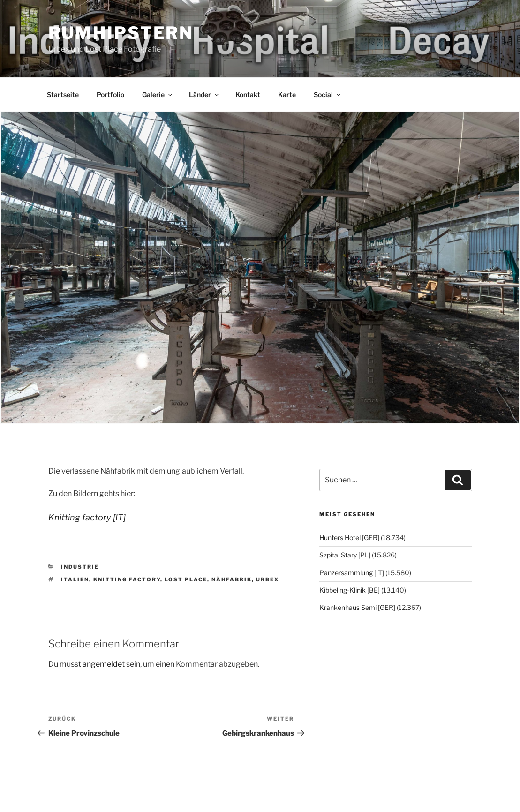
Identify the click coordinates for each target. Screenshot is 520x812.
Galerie (158, 94)
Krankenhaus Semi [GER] (357, 607)
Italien (75, 579)
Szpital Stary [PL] (345, 555)
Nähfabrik (232, 579)
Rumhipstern (121, 33)
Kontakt (248, 94)
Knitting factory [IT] (87, 517)
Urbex (268, 579)
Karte (287, 94)
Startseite (63, 94)
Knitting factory (127, 579)
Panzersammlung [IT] (352, 573)
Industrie (80, 567)
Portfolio (110, 94)
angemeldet (104, 664)
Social (328, 94)
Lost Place (186, 579)
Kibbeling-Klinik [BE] (350, 590)
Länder (204, 94)
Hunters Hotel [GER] (349, 538)
